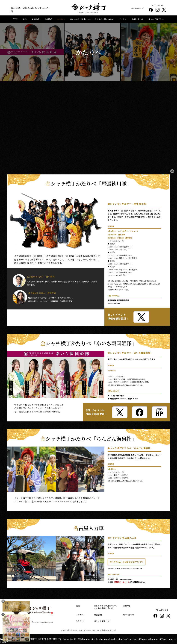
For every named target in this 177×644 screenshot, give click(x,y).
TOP (15, 19)
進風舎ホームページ (122, 582)
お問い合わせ (138, 19)
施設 (25, 19)
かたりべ (61, 19)
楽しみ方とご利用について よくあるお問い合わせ (92, 19)
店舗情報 (35, 19)
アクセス (123, 19)
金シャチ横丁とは (156, 19)
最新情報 (48, 19)
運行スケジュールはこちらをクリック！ (127, 562)
